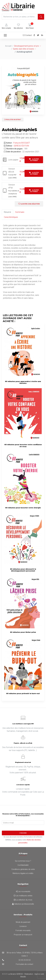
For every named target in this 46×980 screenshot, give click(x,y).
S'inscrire (23, 833)
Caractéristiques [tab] (11, 217)
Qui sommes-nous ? (23, 861)
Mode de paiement (23, 922)
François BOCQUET (22, 143)
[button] (6, 26)
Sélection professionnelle (23, 904)
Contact (27, 35)
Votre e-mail (8, 823)
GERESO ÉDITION (21, 146)
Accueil (8, 46)
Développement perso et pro (27, 46)
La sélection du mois (23, 900)
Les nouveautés (23, 892)
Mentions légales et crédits (23, 873)
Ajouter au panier (34, 160)
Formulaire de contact (24, 964)
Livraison (23, 926)
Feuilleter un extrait (13, 120)
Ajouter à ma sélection (29, 204)
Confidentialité (23, 865)
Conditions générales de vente (23, 869)
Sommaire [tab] (20, 212)
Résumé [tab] (7, 212)
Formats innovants (23, 931)
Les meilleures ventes (23, 896)
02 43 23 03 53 (25, 960)
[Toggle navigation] (5, 35)
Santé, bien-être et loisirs (23, 49)
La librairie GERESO (15, 974)
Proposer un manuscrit (23, 935)
